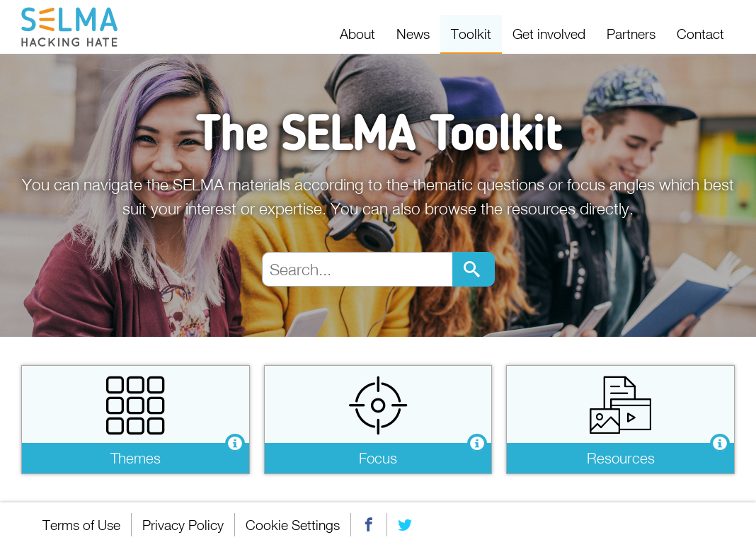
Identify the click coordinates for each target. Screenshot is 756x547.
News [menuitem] (413, 34)
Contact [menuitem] (700, 34)
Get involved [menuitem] (549, 34)
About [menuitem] (357, 34)
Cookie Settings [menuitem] (293, 525)
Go (474, 269)
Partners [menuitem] (631, 34)
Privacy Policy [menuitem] (183, 525)
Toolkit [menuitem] (471, 34)
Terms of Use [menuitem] (81, 525)
